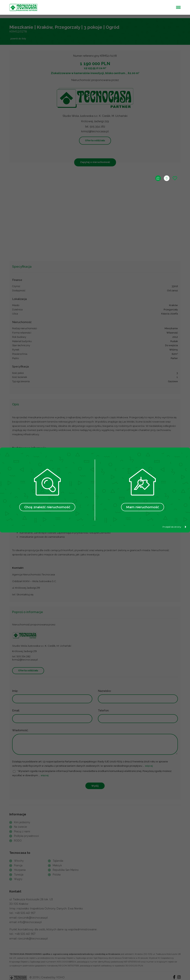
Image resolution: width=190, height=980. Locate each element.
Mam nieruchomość (143, 507)
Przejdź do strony (174, 527)
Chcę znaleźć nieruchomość (47, 507)
